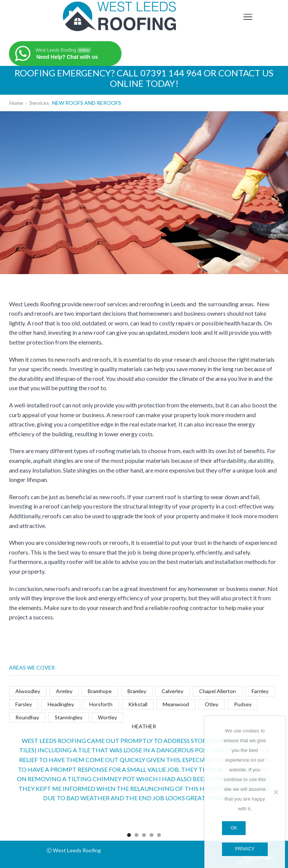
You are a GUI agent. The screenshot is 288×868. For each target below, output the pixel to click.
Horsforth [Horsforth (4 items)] (101, 704)
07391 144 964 (171, 73)
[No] (276, 792)
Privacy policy (245, 851)
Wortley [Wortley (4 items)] (107, 717)
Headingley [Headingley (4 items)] (61, 704)
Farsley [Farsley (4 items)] (24, 704)
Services (39, 103)
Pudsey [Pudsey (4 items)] (243, 704)
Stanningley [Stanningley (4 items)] (69, 717)
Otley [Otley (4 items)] (211, 704)
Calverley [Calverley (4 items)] (172, 691)
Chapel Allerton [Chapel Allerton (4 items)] (217, 691)
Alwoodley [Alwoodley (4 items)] (28, 691)
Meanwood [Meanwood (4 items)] (176, 704)
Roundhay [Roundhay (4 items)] (27, 717)
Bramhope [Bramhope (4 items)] (100, 691)
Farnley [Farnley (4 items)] (260, 691)
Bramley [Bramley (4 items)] (137, 691)
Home (16, 103)
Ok (234, 828)
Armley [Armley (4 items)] (64, 691)
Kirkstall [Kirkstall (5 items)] (138, 704)
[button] (129, 835)
